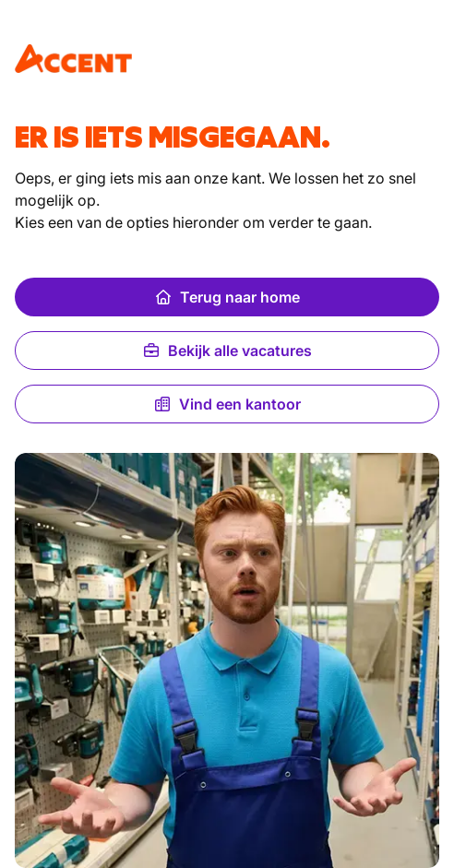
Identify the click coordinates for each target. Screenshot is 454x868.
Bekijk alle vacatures (227, 351)
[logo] (73, 59)
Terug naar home (227, 297)
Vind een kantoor (227, 404)
